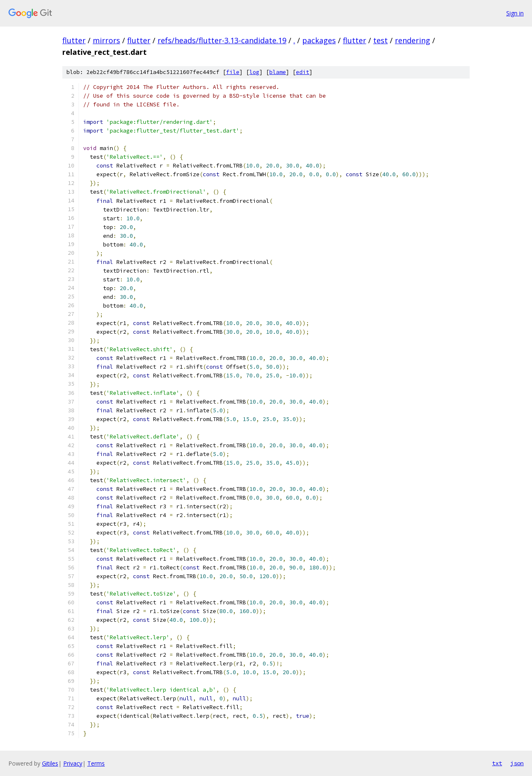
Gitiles (50, 763)
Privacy (73, 763)
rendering (413, 40)
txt (497, 763)
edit (303, 72)
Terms (96, 763)
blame (278, 72)
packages (319, 40)
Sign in (515, 13)
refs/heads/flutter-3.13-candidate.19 (222, 40)
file (233, 72)
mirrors (106, 40)
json (517, 763)
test (381, 40)
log (254, 72)
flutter (74, 40)
